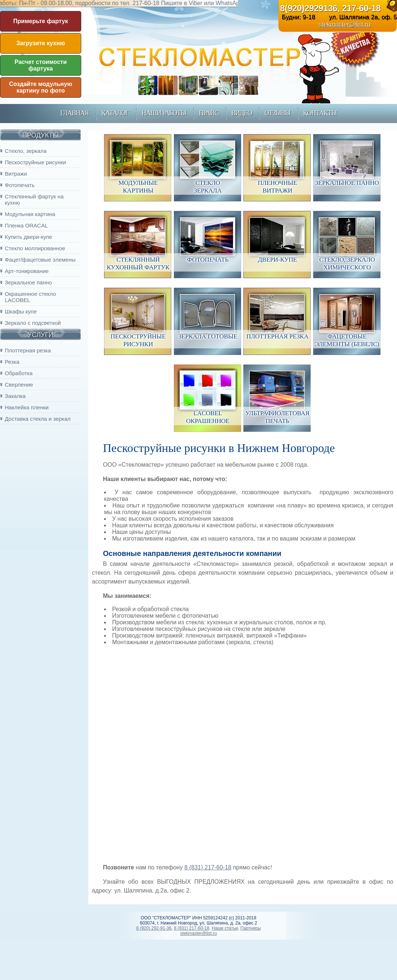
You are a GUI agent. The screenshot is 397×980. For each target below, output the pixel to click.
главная (74, 113)
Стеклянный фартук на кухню (34, 200)
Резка (12, 362)
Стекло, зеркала (26, 151)
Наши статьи (225, 928)
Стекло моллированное (35, 248)
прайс (209, 113)
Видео (242, 113)
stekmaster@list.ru (345, 24)
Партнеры (251, 928)
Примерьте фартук (41, 21)
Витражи (16, 174)
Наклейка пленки (27, 407)
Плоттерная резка (28, 350)
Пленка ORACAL (26, 225)
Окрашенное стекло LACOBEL (30, 297)
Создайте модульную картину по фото (41, 87)
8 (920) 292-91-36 (154, 928)
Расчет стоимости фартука (41, 65)
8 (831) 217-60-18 (208, 867)
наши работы (164, 113)
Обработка (19, 373)
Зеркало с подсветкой (33, 323)
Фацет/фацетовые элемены (40, 260)
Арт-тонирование (27, 271)
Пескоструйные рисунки (35, 162)
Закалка (15, 396)
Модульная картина (30, 214)
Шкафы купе (21, 311)
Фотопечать (20, 185)
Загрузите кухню (40, 43)
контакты (320, 113)
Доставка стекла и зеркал (38, 419)
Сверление (19, 385)
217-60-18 (362, 8)
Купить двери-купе (28, 237)
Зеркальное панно (28, 282)
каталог (115, 113)
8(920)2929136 (309, 8)
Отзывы (278, 113)
